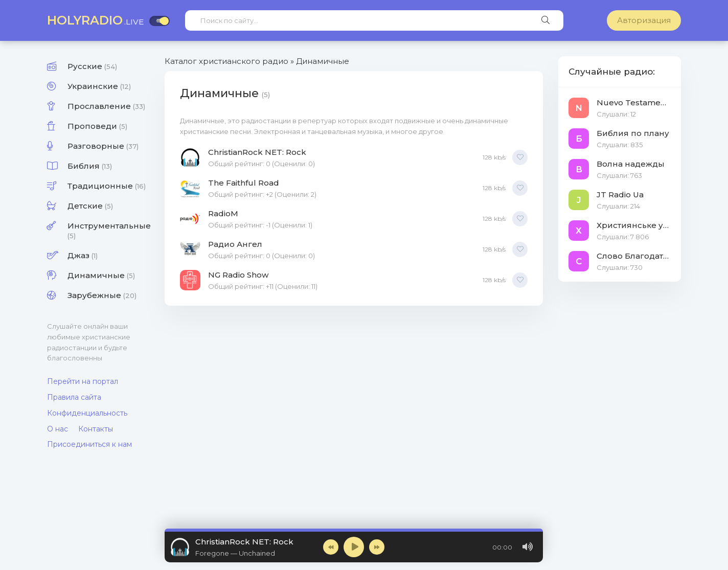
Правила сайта (74, 397)
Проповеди (97, 126)
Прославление (106, 106)
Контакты (96, 429)
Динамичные (101, 275)
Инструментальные (108, 230)
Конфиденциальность (87, 413)
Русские (92, 66)
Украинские (99, 86)
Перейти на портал (83, 381)
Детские (90, 206)
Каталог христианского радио (226, 61)
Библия (90, 166)
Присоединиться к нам (89, 444)
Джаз (83, 255)
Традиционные (107, 186)
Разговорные (103, 146)
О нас (58, 429)
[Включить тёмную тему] (160, 21)
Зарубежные (102, 295)
